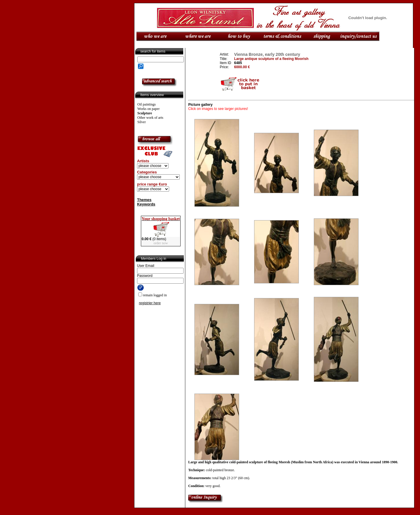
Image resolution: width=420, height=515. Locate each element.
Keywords (146, 204)
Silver (142, 122)
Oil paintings (146, 104)
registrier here (150, 303)
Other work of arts (150, 118)
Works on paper (149, 109)
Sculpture (145, 113)
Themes (144, 200)
